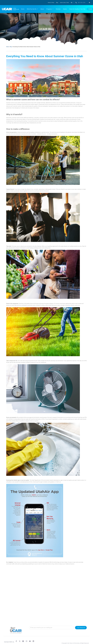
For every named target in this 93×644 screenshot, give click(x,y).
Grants (65, 9)
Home (23, 9)
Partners (58, 9)
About (42, 9)
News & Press (51, 3)
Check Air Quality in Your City (77, 9)
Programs (50, 9)
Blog (57, 3)
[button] (90, 3)
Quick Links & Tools (64, 3)
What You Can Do (32, 9)
